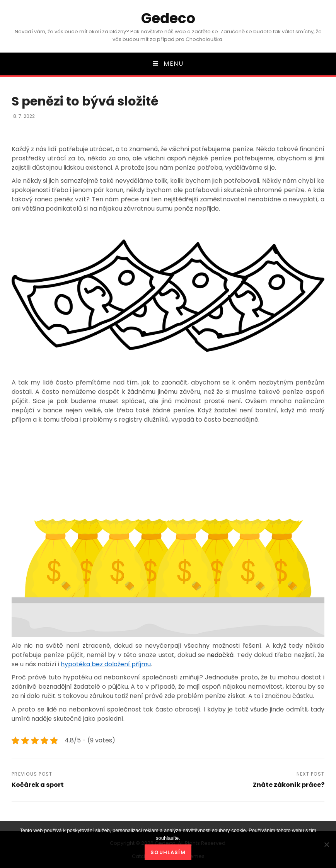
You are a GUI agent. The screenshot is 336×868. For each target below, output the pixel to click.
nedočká (219, 655)
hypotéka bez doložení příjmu (106, 664)
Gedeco (168, 18)
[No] (326, 844)
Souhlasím (168, 852)
